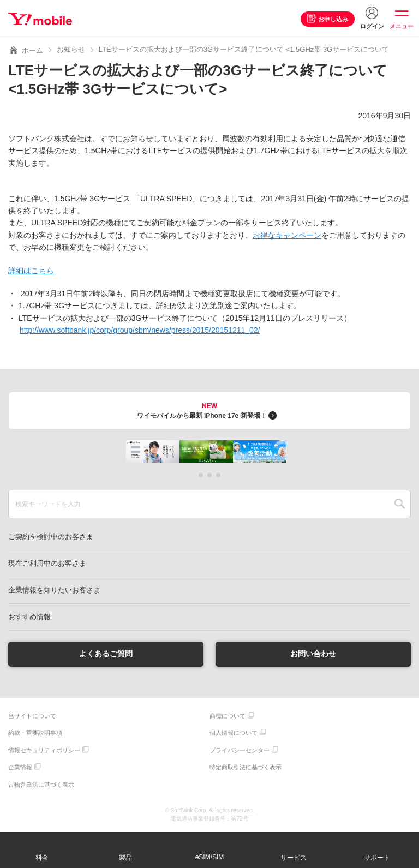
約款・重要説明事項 (35, 733)
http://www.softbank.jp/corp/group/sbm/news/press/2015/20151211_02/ (140, 330)
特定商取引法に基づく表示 (246, 767)
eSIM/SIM (210, 857)
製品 (125, 858)
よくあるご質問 (106, 654)
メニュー (402, 26)
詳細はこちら (31, 271)
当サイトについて (32, 716)
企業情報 (20, 767)
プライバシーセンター (240, 750)
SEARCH (400, 504)
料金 (42, 858)
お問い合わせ (313, 654)
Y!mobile (40, 19)
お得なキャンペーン (287, 235)
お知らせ (71, 49)
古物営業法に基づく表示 (41, 785)
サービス (294, 858)
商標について (228, 716)
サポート (377, 858)
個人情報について (234, 733)
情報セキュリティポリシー (44, 750)
